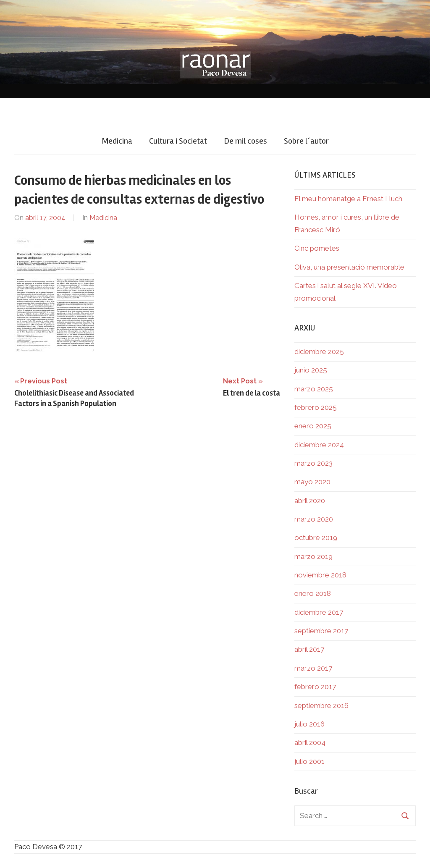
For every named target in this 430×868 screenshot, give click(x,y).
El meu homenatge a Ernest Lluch (348, 199)
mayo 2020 (312, 482)
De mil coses (245, 141)
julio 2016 (309, 724)
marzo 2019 (313, 556)
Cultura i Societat (178, 141)
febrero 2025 (316, 407)
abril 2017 (309, 649)
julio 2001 (309, 761)
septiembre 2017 (321, 631)
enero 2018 (313, 593)
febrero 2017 (315, 687)
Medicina (117, 141)
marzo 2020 (314, 519)
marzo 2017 (313, 668)
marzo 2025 (314, 389)
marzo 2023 (313, 463)
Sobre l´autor (306, 141)
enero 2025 (313, 426)
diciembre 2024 (319, 445)
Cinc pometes (317, 248)
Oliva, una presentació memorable (349, 267)
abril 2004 (310, 742)
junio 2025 (311, 370)
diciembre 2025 (319, 351)
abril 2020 (310, 501)
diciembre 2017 (319, 612)
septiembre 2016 (321, 705)
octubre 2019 (316, 538)
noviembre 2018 (320, 575)
